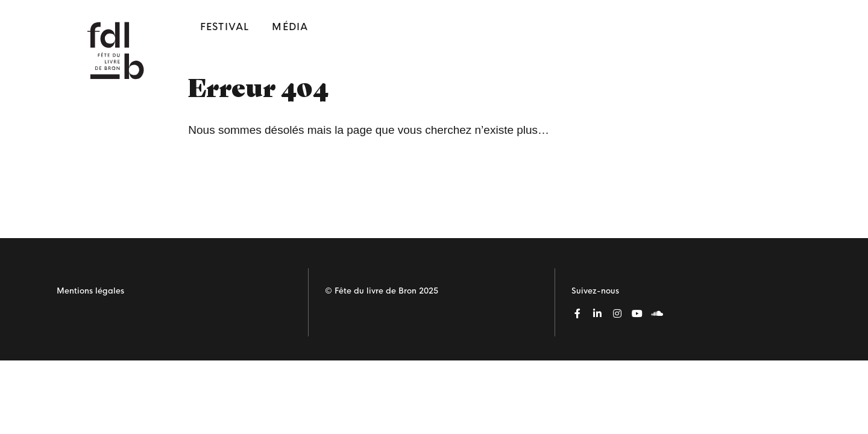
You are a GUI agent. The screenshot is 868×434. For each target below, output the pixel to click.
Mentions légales (90, 291)
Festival (225, 27)
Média (290, 27)
